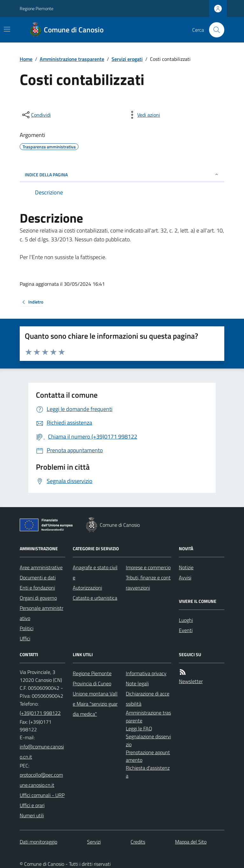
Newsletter (191, 681)
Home (26, 59)
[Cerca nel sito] (214, 30)
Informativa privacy (146, 673)
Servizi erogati (127, 59)
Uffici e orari (32, 805)
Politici (27, 628)
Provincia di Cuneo (92, 683)
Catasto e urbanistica (95, 598)
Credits (138, 842)
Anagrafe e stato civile (95, 572)
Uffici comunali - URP (42, 795)
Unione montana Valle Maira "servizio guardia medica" (95, 704)
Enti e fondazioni (37, 588)
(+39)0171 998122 (40, 713)
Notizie (186, 567)
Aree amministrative (41, 567)
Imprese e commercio (148, 567)
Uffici (25, 638)
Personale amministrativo (41, 613)
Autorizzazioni (87, 588)
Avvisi (185, 578)
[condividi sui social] (36, 115)
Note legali (137, 683)
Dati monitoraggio (38, 842)
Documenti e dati (38, 578)
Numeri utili (32, 815)
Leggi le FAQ (139, 728)
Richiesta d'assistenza (148, 772)
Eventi (186, 630)
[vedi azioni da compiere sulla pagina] (144, 115)
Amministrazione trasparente (72, 59)
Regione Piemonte (37, 8)
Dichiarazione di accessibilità (148, 699)
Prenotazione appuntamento (148, 756)
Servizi (94, 842)
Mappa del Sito (191, 842)
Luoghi (186, 620)
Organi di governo (38, 598)
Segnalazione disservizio (148, 740)
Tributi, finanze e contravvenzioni (148, 583)
